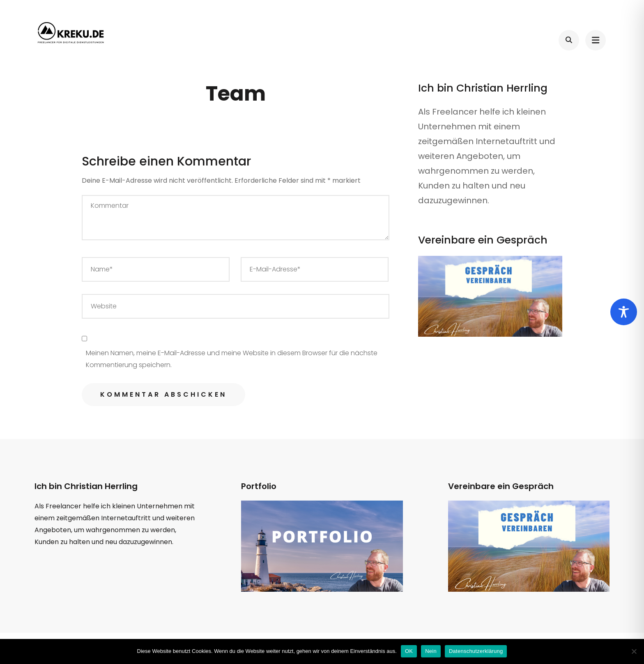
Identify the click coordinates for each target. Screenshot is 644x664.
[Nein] (634, 651)
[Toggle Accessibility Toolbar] (624, 312)
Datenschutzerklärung (476, 651)
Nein (431, 651)
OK (409, 651)
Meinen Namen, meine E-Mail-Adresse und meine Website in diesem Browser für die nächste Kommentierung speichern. (232, 359)
